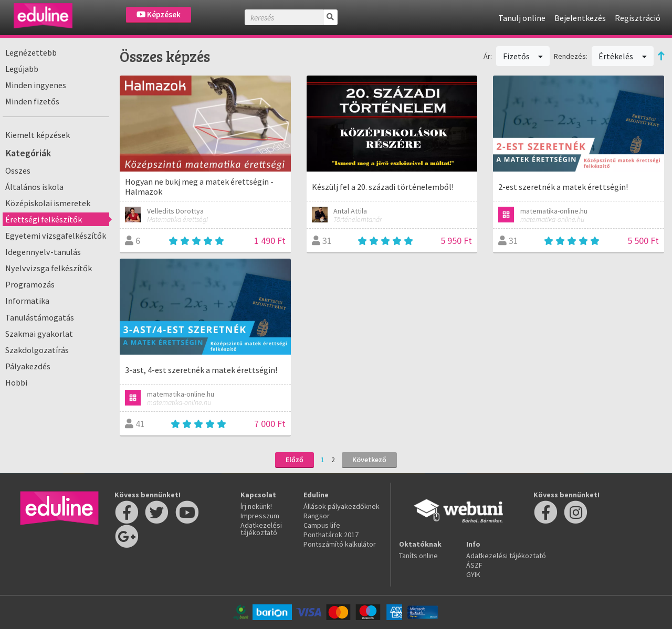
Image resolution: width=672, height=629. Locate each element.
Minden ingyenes (36, 85)
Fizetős (523, 56)
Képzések (159, 14)
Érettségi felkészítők (44, 219)
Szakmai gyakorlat (39, 334)
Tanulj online (522, 18)
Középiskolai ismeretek (48, 203)
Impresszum (260, 516)
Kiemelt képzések (38, 135)
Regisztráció (638, 18)
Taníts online (418, 556)
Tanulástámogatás (40, 317)
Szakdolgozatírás (37, 350)
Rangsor (317, 516)
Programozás (30, 284)
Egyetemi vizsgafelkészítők (56, 236)
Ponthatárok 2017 (331, 535)
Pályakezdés (28, 366)
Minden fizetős (32, 101)
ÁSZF (474, 565)
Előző (295, 460)
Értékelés (623, 56)
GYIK (473, 574)
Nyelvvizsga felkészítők (49, 268)
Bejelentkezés (580, 18)
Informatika (27, 301)
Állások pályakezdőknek (342, 506)
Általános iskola (34, 187)
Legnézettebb (31, 52)
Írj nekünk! (256, 506)
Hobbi (16, 382)
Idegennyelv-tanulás (43, 252)
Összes (18, 170)
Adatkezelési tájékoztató (261, 529)
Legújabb (22, 69)
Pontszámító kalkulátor (340, 544)
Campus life (322, 525)
